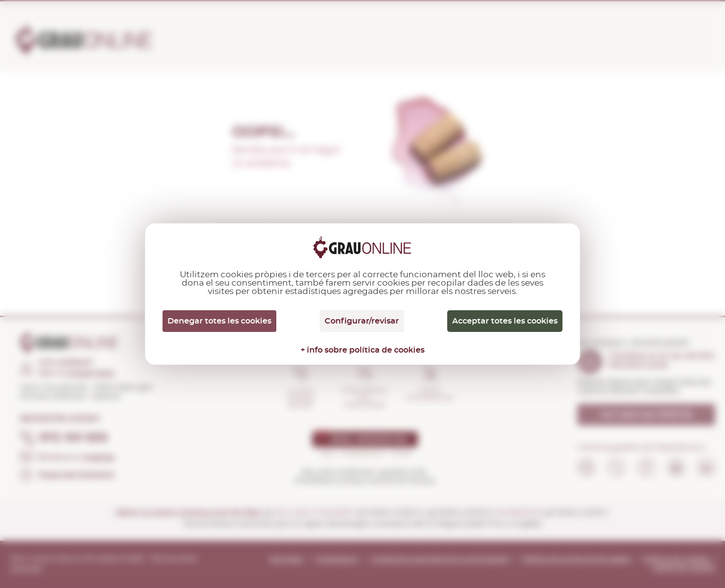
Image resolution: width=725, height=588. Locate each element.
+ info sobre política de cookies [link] (362, 350)
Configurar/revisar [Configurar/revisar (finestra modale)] (362, 321)
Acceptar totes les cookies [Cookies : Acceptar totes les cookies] (505, 321)
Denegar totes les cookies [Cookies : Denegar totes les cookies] (219, 321)
